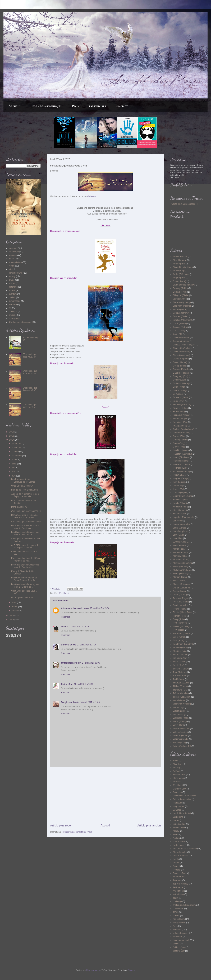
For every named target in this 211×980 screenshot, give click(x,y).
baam (176, 898)
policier (12, 283)
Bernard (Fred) (180, 292)
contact (122, 106)
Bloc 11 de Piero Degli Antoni (25, 490)
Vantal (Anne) (179, 700)
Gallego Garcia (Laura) (184, 429)
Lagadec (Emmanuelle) (184, 517)
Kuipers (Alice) (180, 514)
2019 (12, 432)
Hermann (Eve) (180, 468)
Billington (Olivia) (181, 295)
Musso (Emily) (180, 581)
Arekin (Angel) (180, 271)
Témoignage (14, 319)
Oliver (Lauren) (180, 595)
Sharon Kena (179, 877)
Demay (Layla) (180, 380)
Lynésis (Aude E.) (181, 542)
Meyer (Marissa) (180, 567)
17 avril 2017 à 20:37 (92, 663)
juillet (14, 464)
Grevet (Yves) (179, 447)
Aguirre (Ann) (179, 264)
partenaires (98, 106)
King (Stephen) (180, 510)
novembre (17, 448)
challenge (177, 901)
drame (12, 280)
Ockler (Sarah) (180, 591)
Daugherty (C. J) (181, 376)
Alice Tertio (178, 764)
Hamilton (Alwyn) (181, 450)
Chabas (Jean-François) (184, 345)
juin (14, 468)
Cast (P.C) (178, 334)
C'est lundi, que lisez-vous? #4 (30, 355)
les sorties (178, 937)
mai (14, 472)
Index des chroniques (46, 106)
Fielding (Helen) (180, 408)
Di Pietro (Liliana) (181, 383)
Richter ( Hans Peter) (183, 612)
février (15, 607)
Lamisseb (177, 521)
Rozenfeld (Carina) (182, 634)
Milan (175, 835)
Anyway (177, 768)
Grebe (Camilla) (180, 440)
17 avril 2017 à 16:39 (79, 627)
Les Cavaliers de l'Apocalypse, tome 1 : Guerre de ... (25, 586)
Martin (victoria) (180, 556)
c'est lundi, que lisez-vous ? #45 (26, 522)
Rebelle (176, 870)
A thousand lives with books (75, 608)
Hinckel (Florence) (181, 472)
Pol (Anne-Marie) (181, 602)
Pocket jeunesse (181, 856)
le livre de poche (180, 933)
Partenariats (179, 845)
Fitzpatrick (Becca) (182, 415)
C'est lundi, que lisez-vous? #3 (30, 406)
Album (12, 266)
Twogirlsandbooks (70, 702)
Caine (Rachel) (180, 324)
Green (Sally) (179, 443)
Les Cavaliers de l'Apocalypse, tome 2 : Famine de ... (25, 566)
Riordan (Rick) (180, 616)
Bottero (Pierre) (180, 310)
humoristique (15, 301)
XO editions (178, 891)
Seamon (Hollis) (180, 648)
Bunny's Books (69, 645)
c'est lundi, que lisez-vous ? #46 (26, 511)
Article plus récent (62, 826)
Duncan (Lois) (179, 391)
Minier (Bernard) (180, 574)
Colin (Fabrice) (180, 366)
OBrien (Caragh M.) (182, 588)
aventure (13, 294)
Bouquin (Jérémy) (181, 313)
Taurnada (177, 880)
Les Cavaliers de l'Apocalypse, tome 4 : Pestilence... (25, 527)
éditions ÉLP (179, 951)
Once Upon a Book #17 (22, 486)
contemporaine (15, 273)
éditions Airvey (180, 947)
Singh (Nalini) (179, 662)
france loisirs (179, 919)
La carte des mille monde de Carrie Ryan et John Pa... (24, 579)
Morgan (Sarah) (180, 577)
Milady (176, 831)
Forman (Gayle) (180, 419)
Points (176, 859)
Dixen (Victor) (179, 387)
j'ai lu (175, 926)
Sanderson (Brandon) (183, 644)
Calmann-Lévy (180, 789)
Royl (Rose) (178, 630)
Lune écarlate (179, 824)
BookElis (177, 782)
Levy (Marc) (178, 535)
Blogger (131, 970)
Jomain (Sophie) (180, 493)
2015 (12, 620)
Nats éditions (179, 841)
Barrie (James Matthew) (184, 285)
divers (176, 912)
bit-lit (11, 269)
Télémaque (178, 887)
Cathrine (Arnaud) (181, 338)
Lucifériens (178, 817)
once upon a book (181, 940)
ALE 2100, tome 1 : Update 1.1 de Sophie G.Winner (26, 546)
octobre (15, 451)
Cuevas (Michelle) (181, 369)
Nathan (176, 838)
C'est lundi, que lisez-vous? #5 (30, 389)
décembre (17, 444)
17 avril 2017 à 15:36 (100, 608)
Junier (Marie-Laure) (182, 496)
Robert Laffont (180, 873)
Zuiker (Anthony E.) (182, 746)
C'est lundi (64, 593)
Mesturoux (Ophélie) (182, 563)
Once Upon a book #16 (22, 597)
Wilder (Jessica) (180, 732)
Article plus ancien (149, 826)
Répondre (66, 617)
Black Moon (178, 778)
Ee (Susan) (178, 394)
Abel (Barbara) (180, 260)
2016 (12, 616)
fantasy (12, 276)
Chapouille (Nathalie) (183, 348)
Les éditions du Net (182, 813)
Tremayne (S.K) (180, 690)
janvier (15, 611)
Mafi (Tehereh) (180, 545)
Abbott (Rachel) (180, 257)
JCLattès (177, 810)
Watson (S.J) (179, 715)
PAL (75, 106)
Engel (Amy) (179, 401)
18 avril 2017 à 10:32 (84, 684)
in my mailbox (179, 922)
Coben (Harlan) (180, 362)
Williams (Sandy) (181, 739)
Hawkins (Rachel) (181, 461)
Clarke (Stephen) (181, 359)
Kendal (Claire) (180, 503)
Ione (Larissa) (179, 482)
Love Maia (178, 538)
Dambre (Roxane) (181, 373)
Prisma (176, 863)
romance (13, 255)
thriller (12, 259)
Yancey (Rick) (179, 743)
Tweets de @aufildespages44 (184, 204)
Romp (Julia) (179, 619)
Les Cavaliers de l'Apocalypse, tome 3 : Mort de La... (25, 533)
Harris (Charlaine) (181, 457)
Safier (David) (179, 637)
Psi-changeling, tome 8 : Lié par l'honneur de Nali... (26, 559)
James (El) (178, 486)
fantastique (14, 252)
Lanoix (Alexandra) (182, 524)
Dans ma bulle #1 (19, 507)
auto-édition (178, 894)
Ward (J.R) (178, 707)
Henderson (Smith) (182, 464)
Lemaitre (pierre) (181, 531)
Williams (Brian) (180, 736)
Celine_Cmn (67, 684)
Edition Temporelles (182, 799)
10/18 (176, 760)
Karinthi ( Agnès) (181, 500)
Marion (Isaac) (180, 549)
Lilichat (65, 627)
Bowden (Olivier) (181, 316)
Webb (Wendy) (180, 721)
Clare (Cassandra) (181, 355)
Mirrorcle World (93, 970)
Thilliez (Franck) (180, 686)
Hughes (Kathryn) (181, 478)
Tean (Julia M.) (180, 672)
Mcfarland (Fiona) (181, 559)
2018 (12, 436)
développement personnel (21, 322)
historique (13, 287)
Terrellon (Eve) (180, 676)
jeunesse (13, 248)
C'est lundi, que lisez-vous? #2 (30, 372)
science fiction (15, 262)
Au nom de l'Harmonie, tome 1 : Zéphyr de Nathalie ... (26, 495)
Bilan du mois (179, 775)
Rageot (176, 866)
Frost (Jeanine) (180, 426)
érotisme (13, 315)
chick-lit (12, 297)
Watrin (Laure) (180, 711)
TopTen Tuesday (180, 884)
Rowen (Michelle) (181, 626)
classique (13, 312)
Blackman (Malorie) (182, 306)
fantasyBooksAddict (71, 663)
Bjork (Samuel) (180, 299)
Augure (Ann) (179, 278)
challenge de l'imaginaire (184, 905)
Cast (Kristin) (179, 331)
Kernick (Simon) (180, 507)
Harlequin (177, 803)
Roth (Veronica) (180, 623)
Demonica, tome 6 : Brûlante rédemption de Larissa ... (24, 516)
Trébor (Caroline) (181, 693)
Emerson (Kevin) (181, 397)
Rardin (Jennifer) (181, 605)
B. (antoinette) (179, 281)
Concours (177, 792)
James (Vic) (178, 489)
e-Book (176, 916)
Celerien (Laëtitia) (181, 341)
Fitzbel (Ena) (179, 412)
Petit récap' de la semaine (185, 849)
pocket (176, 944)
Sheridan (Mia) (180, 651)
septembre (17, 456)
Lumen (176, 820)
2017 (12, 440)
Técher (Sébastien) (182, 697)
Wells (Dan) (178, 725)
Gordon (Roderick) (182, 433)
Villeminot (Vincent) (182, 704)
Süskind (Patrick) (181, 669)
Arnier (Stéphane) (181, 274)
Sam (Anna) (178, 640)
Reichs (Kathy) (180, 609)
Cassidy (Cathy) (180, 327)
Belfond (176, 771)
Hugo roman (179, 806)
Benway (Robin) (180, 288)
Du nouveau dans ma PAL (185, 796)
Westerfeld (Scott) (181, 729)
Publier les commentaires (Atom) (78, 832)
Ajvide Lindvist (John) (183, 267)
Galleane (91, 196)
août (14, 460)
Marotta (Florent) (181, 553)
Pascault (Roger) (181, 598)
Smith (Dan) (178, 665)
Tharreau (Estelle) (181, 683)
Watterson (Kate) (181, 718)
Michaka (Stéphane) (182, 570)
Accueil (14, 106)
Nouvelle (13, 305)
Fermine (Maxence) (182, 405)
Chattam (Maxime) (182, 352)
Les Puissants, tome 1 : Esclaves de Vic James (23, 481)
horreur (12, 291)
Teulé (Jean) (179, 679)
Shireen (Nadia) (180, 655)
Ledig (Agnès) (179, 528)
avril (14, 476)
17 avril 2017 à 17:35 (87, 645)
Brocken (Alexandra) (182, 320)
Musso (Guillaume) (182, 584)
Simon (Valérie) (180, 658)
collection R (178, 908)
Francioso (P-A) (180, 422)
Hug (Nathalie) (180, 475)
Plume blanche (180, 852)
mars (14, 602)
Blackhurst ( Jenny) (182, 302)
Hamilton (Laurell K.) (182, 454)
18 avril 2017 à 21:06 (90, 702)
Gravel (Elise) (179, 436)
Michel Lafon (179, 827)
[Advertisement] (105, 795)
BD (10, 308)
